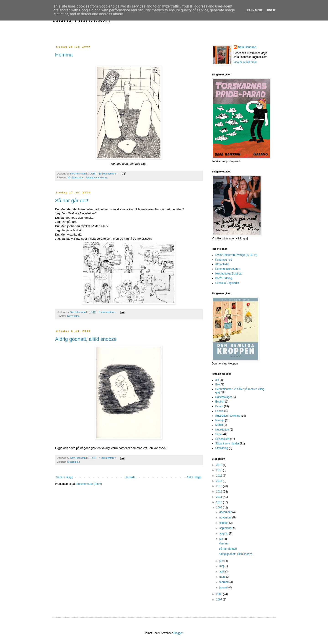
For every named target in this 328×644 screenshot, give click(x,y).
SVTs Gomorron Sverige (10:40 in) (236, 255)
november (226, 518)
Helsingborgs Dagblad (229, 274)
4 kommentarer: (108, 458)
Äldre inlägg (194, 477)
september (226, 528)
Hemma (64, 55)
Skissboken (78, 177)
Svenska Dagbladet (227, 283)
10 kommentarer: (108, 174)
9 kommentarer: (108, 312)
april (222, 572)
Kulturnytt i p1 (224, 260)
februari (224, 582)
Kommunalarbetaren (228, 269)
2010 (220, 502)
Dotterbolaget (224, 397)
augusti (224, 534)
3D (69, 177)
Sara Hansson (247, 47)
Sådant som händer (96, 177)
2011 (220, 497)
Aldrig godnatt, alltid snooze (86, 339)
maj (222, 566)
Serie (219, 434)
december (226, 512)
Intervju (220, 420)
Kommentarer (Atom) (89, 484)
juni (222, 561)
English (220, 402)
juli (221, 539)
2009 (220, 508)
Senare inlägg (65, 477)
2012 (220, 492)
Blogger (178, 633)
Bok (218, 385)
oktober (224, 523)
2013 (220, 486)
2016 (220, 470)
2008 (220, 594)
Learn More (254, 10)
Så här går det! (72, 201)
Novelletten (73, 316)
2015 (220, 476)
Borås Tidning (224, 278)
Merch (219, 425)
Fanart (219, 406)
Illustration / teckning (228, 416)
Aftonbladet (222, 264)
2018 (220, 465)
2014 (220, 481)
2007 (220, 600)
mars (223, 577)
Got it (271, 10)
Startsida (130, 477)
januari (224, 588)
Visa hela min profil (245, 62)
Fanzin (220, 411)
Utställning (222, 448)
